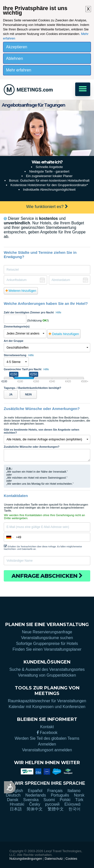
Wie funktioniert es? (47, 207)
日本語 (16, 809)
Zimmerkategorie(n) (17, 326)
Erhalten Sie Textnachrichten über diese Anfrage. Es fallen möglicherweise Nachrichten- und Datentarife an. (43, 547)
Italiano (74, 791)
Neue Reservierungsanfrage (47, 632)
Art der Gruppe (14, 341)
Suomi (49, 800)
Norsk (79, 795)
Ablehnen (15, 58)
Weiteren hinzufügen (21, 291)
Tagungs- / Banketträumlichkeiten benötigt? (32, 388)
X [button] (88, 9)
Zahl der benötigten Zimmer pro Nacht (32, 312)
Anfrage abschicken (47, 576)
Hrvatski (17, 804)
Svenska (31, 800)
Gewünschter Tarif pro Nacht (26, 369)
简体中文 (35, 809)
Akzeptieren (17, 47)
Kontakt (47, 727)
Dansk (13, 800)
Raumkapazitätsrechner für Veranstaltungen (47, 701)
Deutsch (13, 795)
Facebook (47, 733)
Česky (35, 804)
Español (35, 791)
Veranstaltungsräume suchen (47, 638)
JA (11, 394)
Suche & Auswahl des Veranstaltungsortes (47, 669)
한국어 (74, 809)
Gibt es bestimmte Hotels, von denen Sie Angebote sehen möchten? (41, 431)
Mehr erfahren (19, 70)
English (16, 791)
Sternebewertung (19, 355)
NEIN (28, 394)
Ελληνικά (72, 804)
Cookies (71, 859)
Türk (79, 800)
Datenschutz (54, 859)
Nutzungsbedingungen (26, 859)
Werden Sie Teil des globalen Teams (47, 738)
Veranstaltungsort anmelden (47, 750)
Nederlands (36, 795)
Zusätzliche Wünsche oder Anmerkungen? (32, 447)
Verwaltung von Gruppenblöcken (47, 675)
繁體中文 (56, 809)
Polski (65, 800)
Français (55, 791)
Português (60, 795)
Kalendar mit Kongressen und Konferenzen (47, 707)
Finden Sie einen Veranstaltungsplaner (47, 649)
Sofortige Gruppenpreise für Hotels (47, 644)
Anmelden (47, 744)
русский (52, 804)
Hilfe (58, 312)
